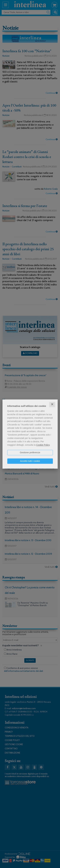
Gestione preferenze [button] (30, 452)
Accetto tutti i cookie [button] (30, 461)
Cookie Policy (43, 445)
